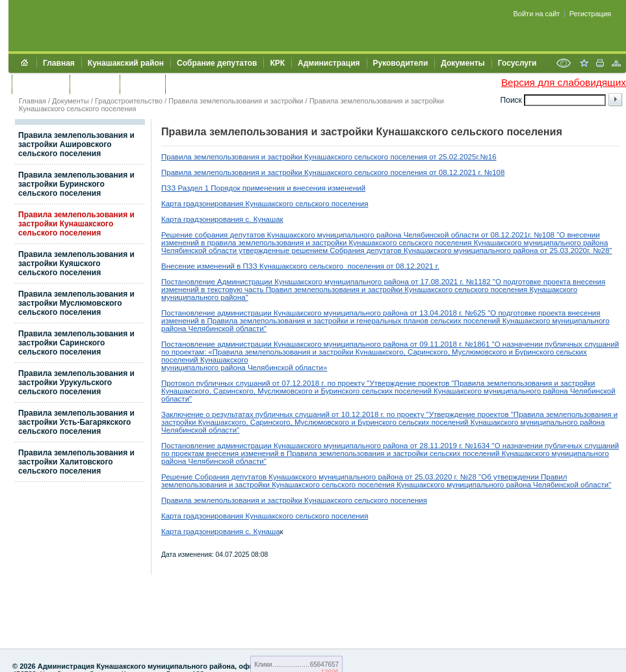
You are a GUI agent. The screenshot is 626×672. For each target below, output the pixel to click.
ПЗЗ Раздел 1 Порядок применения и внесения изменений (263, 188)
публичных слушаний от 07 (243, 383)
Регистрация (590, 14)
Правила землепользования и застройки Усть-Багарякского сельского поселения (76, 422)
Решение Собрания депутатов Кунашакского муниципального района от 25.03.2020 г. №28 (319, 477)
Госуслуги (517, 63)
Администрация (329, 63)
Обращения (41, 84)
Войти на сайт (537, 14)
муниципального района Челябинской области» (244, 368)
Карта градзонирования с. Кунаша (221, 531)
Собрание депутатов (217, 63)
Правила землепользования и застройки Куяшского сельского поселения (76, 263)
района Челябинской (543, 485)
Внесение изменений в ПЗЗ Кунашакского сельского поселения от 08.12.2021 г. (300, 266)
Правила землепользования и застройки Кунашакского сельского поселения (76, 224)
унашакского (424, 485)
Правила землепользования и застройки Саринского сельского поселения (76, 343)
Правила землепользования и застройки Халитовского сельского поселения (76, 462)
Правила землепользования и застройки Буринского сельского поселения (76, 184)
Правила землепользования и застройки (236, 101)
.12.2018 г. (308, 383)
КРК (277, 63)
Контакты (95, 84)
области (594, 485)
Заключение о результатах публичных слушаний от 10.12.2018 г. (274, 414)
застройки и (334, 321)
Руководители (401, 63)
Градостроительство (129, 101)
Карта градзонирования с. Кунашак (222, 219)
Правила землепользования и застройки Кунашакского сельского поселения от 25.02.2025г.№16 (329, 157)
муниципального (476, 485)
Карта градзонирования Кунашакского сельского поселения (265, 204)
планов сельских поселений (453, 321)
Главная (59, 63)
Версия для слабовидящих (564, 82)
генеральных (380, 321)
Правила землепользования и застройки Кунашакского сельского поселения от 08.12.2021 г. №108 (333, 172)
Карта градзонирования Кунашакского (227, 516)
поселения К (378, 485)
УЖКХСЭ (142, 84)
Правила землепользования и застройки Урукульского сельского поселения (76, 383)
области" (251, 329)
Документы (463, 63)
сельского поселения (331, 516)
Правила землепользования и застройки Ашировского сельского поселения (76, 144)
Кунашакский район (126, 63)
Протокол (179, 383)
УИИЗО (185, 84)
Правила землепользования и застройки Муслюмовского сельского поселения (76, 303)
